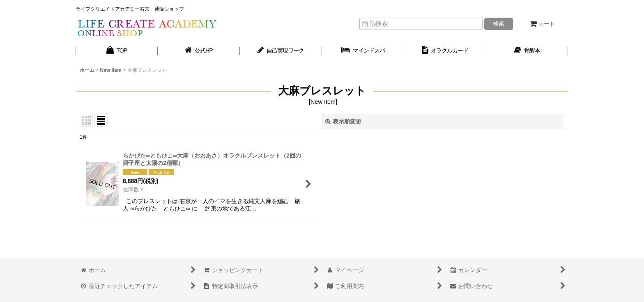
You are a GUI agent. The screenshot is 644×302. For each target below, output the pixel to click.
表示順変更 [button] (343, 121)
